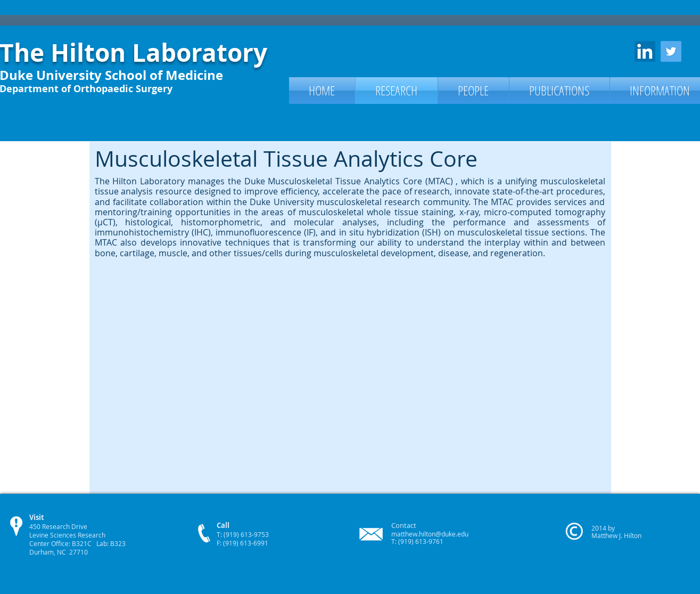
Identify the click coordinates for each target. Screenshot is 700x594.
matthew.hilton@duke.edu (430, 534)
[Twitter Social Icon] (671, 51)
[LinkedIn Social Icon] (645, 51)
